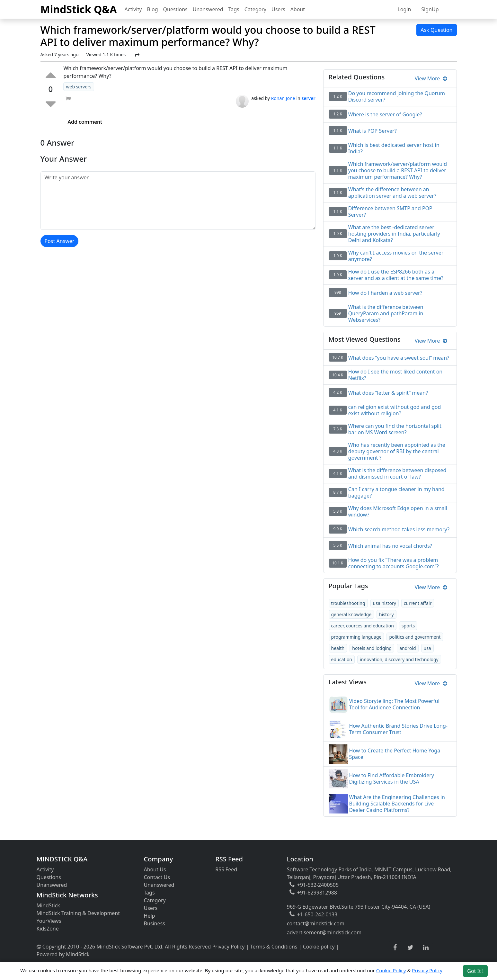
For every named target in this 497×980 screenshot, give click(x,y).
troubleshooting (348, 603)
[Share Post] (137, 55)
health (338, 648)
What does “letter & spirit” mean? (388, 393)
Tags (234, 9)
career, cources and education (363, 626)
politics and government (415, 637)
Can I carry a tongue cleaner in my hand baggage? (396, 492)
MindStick (48, 905)
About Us (155, 869)
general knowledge (351, 614)
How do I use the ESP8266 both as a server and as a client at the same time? (396, 275)
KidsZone (48, 929)
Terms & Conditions (274, 947)
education (342, 659)
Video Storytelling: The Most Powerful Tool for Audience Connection (394, 704)
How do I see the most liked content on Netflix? (395, 375)
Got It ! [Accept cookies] (475, 971)
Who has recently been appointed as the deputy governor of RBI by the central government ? (397, 451)
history (386, 614)
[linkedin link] (426, 948)
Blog (153, 9)
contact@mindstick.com (316, 923)
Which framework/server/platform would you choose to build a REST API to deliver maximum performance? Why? (398, 170)
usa (427, 648)
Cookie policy (319, 947)
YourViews (49, 921)
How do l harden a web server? (385, 293)
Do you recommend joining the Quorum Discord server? (397, 96)
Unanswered (208, 9)
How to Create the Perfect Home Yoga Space (395, 754)
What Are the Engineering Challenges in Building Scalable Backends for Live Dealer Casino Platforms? (397, 804)
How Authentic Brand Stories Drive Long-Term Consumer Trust (398, 729)
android (408, 648)
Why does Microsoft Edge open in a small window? (398, 511)
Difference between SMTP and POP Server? (390, 211)
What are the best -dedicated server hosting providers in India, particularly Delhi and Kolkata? (394, 234)
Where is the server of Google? (385, 114)
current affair (418, 603)
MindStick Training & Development (78, 913)
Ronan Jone (283, 98)
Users (278, 9)
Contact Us (157, 877)
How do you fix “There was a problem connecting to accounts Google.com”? (394, 563)
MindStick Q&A (79, 9)
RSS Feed (226, 869)
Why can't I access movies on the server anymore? (396, 256)
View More (431, 78)
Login (404, 9)
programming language (356, 637)
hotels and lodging (372, 648)
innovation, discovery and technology (399, 659)
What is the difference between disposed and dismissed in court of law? (397, 473)
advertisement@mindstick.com (324, 932)
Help (150, 916)
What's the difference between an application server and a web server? (392, 193)
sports (408, 626)
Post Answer (60, 241)
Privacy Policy (229, 947)
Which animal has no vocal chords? (390, 546)
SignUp (430, 9)
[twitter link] (410, 948)
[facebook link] (395, 948)
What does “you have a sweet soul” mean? (399, 358)
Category (255, 9)
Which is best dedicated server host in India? (394, 148)
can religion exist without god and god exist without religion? (395, 410)
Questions (175, 9)
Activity (133, 9)
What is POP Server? (373, 131)
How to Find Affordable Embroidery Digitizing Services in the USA (392, 778)
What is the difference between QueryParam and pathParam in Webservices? (386, 313)
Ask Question (436, 30)
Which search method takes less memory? (399, 529)
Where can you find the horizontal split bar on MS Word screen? (395, 429)
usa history (385, 603)
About (298, 9)
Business (155, 923)
